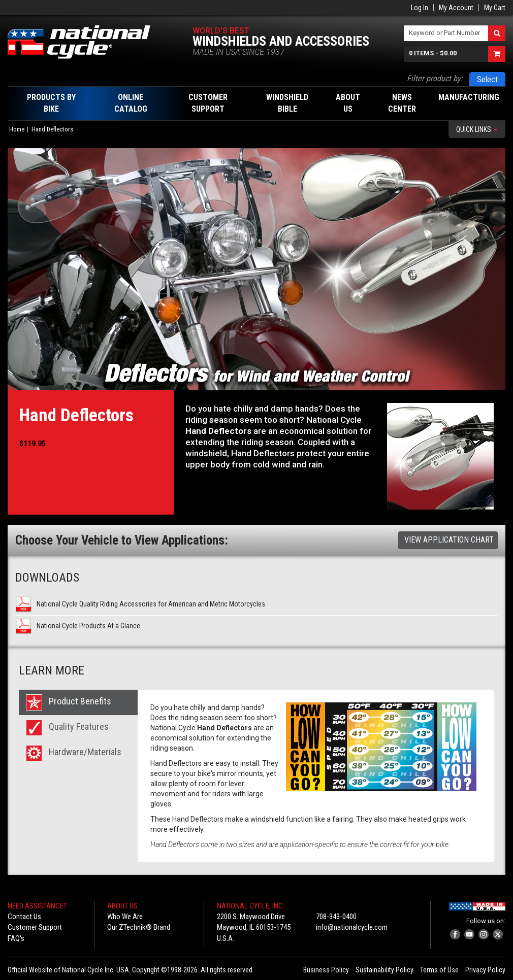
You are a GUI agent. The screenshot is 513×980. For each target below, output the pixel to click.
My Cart (495, 8)
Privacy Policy (485, 970)
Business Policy (326, 970)
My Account (456, 8)
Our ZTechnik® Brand (139, 927)
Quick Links (477, 129)
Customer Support (35, 927)
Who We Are (125, 917)
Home (17, 129)
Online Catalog (131, 103)
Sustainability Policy (384, 970)
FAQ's (16, 938)
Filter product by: (435, 78)
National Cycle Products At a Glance (88, 626)
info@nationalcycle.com (352, 927)
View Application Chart (449, 540)
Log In (420, 8)
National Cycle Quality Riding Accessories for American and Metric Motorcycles (151, 604)
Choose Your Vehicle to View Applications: (122, 540)
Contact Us (24, 917)
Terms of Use (439, 970)
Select (487, 79)
